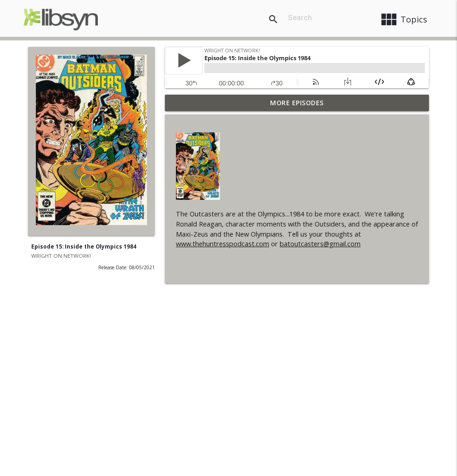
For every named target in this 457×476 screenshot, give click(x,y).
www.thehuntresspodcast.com (223, 244)
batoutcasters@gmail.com (320, 244)
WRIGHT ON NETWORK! (61, 256)
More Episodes (297, 103)
